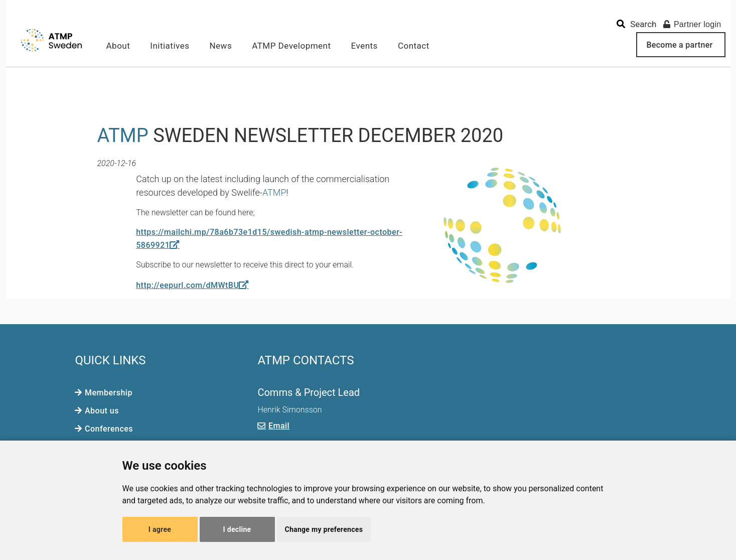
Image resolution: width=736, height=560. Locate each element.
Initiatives (170, 46)
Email (279, 426)
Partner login (692, 24)
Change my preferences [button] (324, 529)
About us (102, 411)
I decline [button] (237, 529)
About (118, 46)
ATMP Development (291, 46)
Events (364, 46)
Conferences (109, 429)
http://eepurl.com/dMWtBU (187, 285)
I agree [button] (160, 529)
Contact (414, 46)
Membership (109, 393)
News (220, 46)
